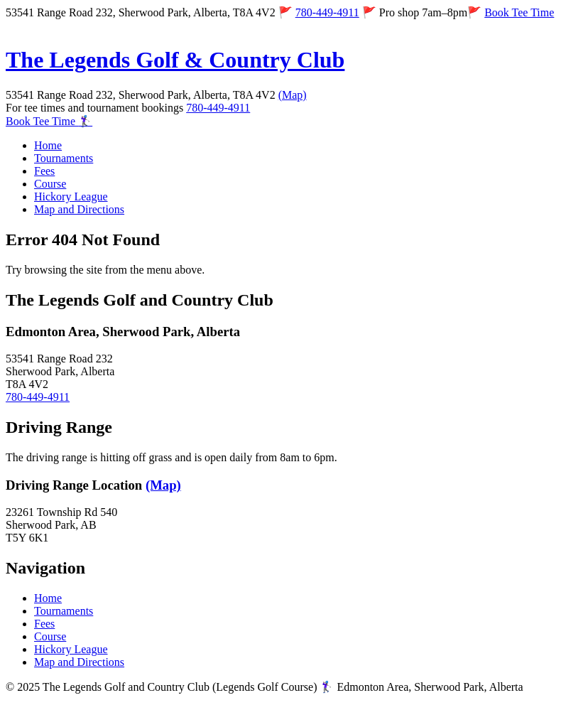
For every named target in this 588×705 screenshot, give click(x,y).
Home (48, 145)
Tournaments (64, 158)
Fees (44, 171)
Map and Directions (79, 209)
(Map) (293, 95)
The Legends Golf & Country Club (175, 60)
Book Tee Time (519, 12)
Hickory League (71, 197)
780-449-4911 (327, 12)
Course (50, 184)
